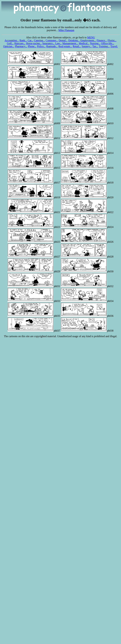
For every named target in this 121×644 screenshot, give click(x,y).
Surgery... (87, 46)
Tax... (95, 46)
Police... (41, 46)
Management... (70, 43)
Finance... (102, 40)
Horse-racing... (34, 43)
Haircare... (20, 43)
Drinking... (74, 40)
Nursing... (95, 43)
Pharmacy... (21, 46)
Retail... (77, 46)
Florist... (112, 40)
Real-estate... (65, 46)
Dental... (63, 40)
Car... (30, 40)
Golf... (10, 43)
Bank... (23, 40)
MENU (91, 37)
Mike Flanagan (66, 30)
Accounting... (12, 40)
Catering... (39, 40)
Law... (58, 43)
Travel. (114, 46)
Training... (104, 46)
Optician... (9, 46)
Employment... (88, 40)
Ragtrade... (52, 46)
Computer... (52, 40)
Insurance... (48, 43)
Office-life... (108, 43)
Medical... (84, 43)
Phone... (32, 46)
